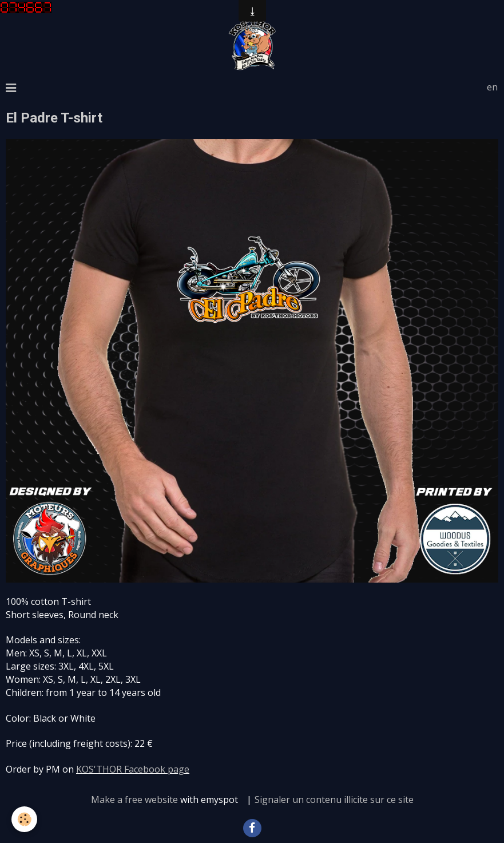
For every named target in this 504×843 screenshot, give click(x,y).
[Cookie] (24, 819)
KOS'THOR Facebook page (133, 769)
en (492, 87)
